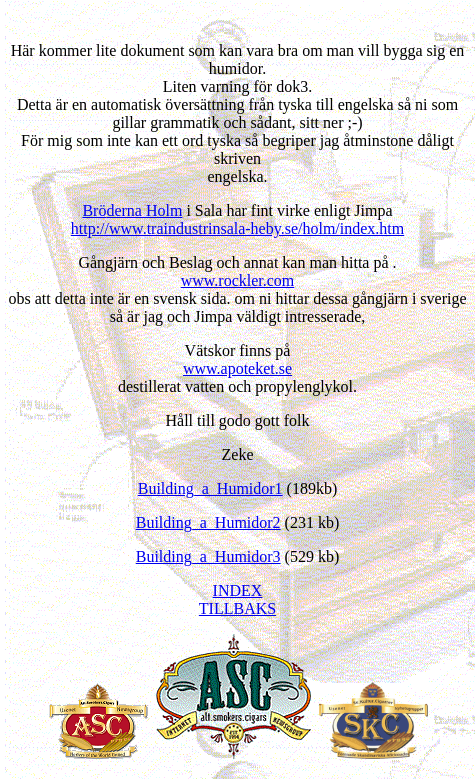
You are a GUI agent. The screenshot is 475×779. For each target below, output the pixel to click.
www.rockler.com (238, 280)
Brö (132, 210)
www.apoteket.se (237, 368)
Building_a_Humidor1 (210, 488)
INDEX (238, 590)
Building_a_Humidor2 (208, 522)
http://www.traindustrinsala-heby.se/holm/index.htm (237, 228)
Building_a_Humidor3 (208, 556)
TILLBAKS (237, 608)
